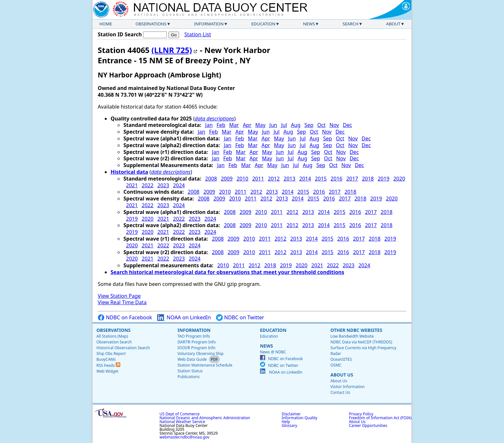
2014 (305, 179)
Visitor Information (348, 387)
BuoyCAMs (106, 359)
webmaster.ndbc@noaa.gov (184, 437)
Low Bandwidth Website (352, 336)
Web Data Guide (192, 359)
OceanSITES (341, 359)
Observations (151, 24)
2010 (243, 179)
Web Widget (107, 371)
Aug (296, 125)
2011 (258, 179)
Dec (347, 125)
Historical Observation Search (123, 348)
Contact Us (340, 392)
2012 (274, 179)
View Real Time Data (122, 302)
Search (351, 24)
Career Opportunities (368, 425)
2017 (352, 179)
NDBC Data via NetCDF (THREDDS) (361, 342)
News (309, 24)
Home (106, 24)
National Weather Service (182, 422)
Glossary (289, 425)
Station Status (190, 371)
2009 (227, 179)
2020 (399, 179)
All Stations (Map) (112, 336)
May (260, 125)
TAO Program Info (194, 336)
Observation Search (114, 342)
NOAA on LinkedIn (184, 318)
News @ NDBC (273, 352)
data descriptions (215, 119)
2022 (148, 185)
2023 (163, 185)
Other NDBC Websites (356, 330)
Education (263, 24)
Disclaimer (291, 414)
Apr (247, 125)
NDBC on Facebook (125, 318)
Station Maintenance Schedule (205, 365)
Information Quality (299, 418)
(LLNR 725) (172, 50)
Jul (284, 125)
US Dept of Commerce (180, 414)
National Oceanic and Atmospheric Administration (205, 418)
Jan (209, 125)
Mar (234, 125)
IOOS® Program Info (196, 348)
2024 (179, 185)
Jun (273, 125)
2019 (384, 179)
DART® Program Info (197, 342)
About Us (342, 375)
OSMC (336, 365)
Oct (321, 125)
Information (209, 24)
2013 (289, 179)
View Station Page (119, 296)
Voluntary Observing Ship (200, 354)
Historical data (129, 172)
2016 (337, 179)
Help (286, 422)
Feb (221, 125)
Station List (198, 35)
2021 (132, 185)
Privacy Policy (361, 414)
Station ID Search (120, 34)
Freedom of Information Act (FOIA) (380, 418)
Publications (189, 377)
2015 (321, 179)
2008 (211, 179)
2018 (368, 179)
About (393, 24)
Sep (309, 125)
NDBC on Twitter (240, 318)
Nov (334, 125)
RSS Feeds (108, 365)
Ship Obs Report (111, 354)
